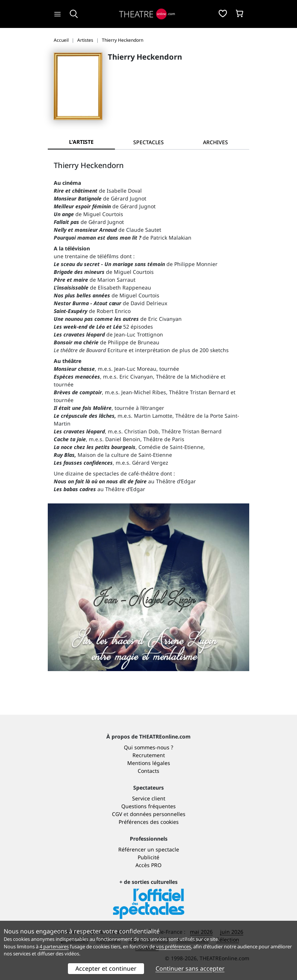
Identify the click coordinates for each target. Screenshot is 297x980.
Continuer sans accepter (190, 968)
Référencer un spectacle (149, 849)
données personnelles (158, 814)
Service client (149, 798)
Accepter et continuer (106, 968)
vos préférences (173, 946)
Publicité (148, 857)
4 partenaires (54, 946)
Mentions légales (149, 763)
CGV (117, 814)
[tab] (148, 142)
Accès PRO (148, 865)
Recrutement (149, 755)
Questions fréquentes (148, 806)
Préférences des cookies (149, 822)
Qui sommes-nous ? (148, 747)
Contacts (148, 771)
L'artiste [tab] (81, 142)
